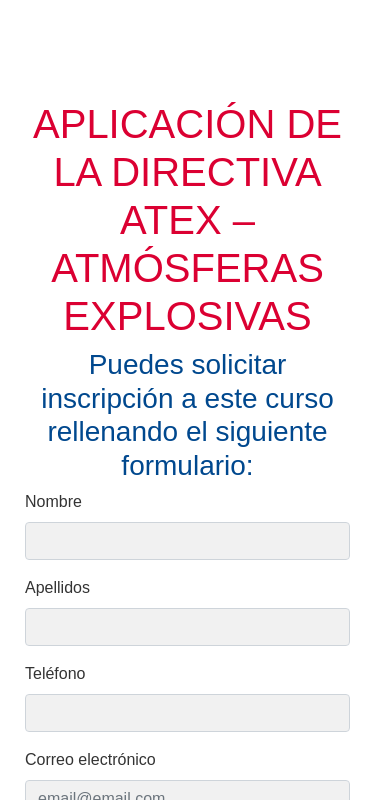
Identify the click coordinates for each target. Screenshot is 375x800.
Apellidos (57, 587)
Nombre (53, 501)
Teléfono (55, 673)
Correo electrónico (90, 759)
